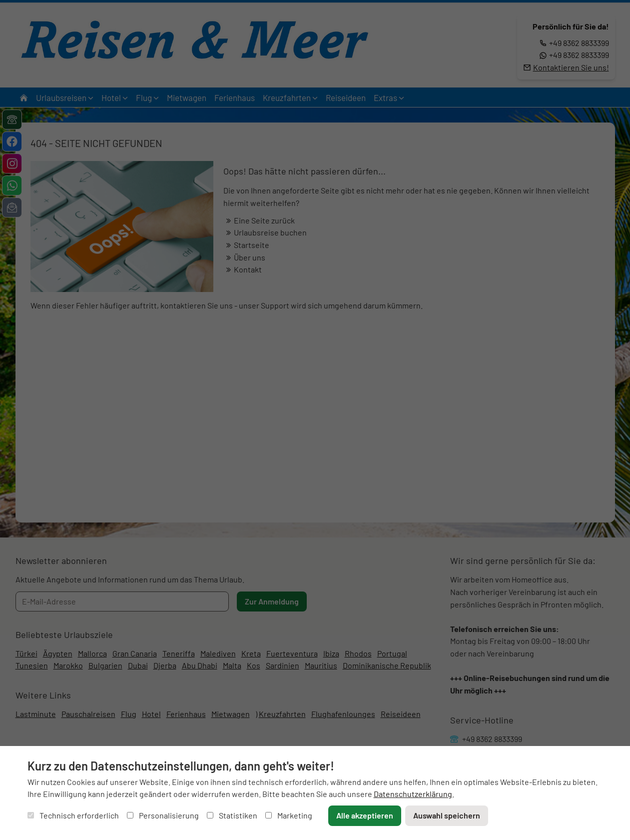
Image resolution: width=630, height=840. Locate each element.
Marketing (289, 815)
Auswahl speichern (447, 815)
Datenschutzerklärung (413, 794)
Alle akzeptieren (365, 815)
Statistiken (232, 815)
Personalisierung (163, 815)
